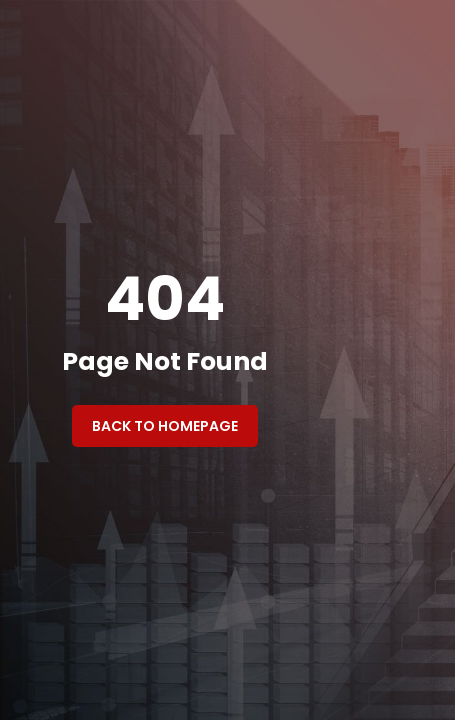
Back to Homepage (165, 426)
